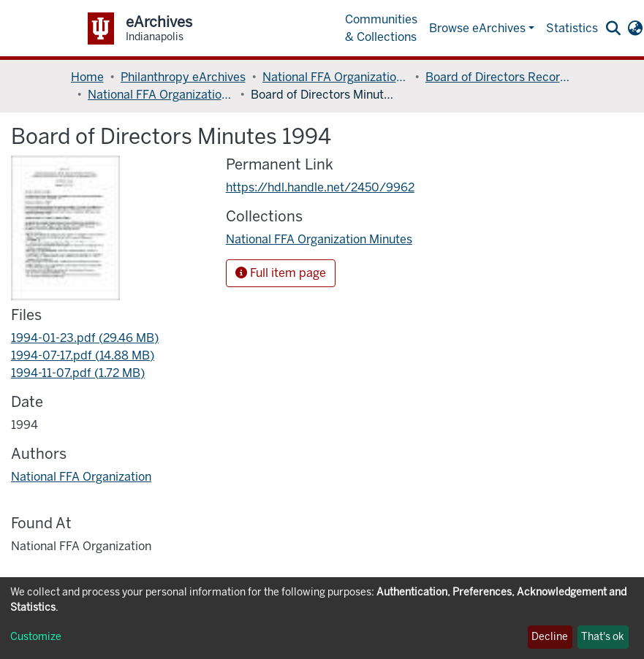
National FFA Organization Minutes (161, 95)
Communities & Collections (381, 28)
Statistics (572, 28)
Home (87, 77)
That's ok (603, 637)
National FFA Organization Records (336, 77)
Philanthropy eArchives (183, 77)
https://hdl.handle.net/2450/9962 (320, 187)
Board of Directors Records (499, 77)
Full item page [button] (281, 273)
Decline (550, 637)
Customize (36, 637)
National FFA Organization (81, 477)
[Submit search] (614, 28)
